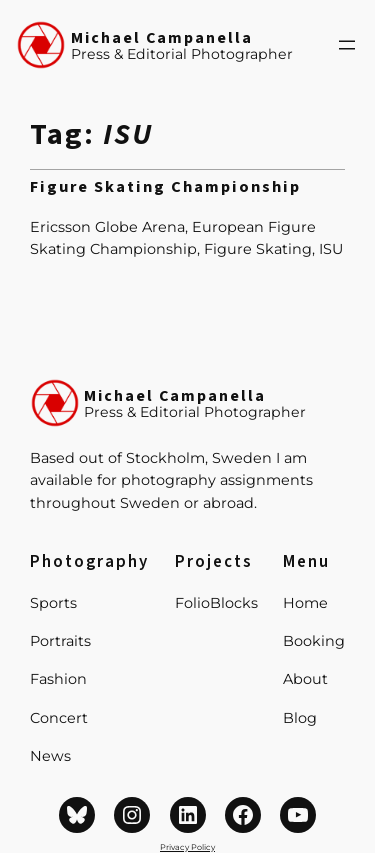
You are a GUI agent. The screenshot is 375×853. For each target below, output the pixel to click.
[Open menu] (347, 45)
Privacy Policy (187, 847)
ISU (331, 249)
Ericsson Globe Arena (107, 227)
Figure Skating (258, 249)
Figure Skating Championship (165, 188)
